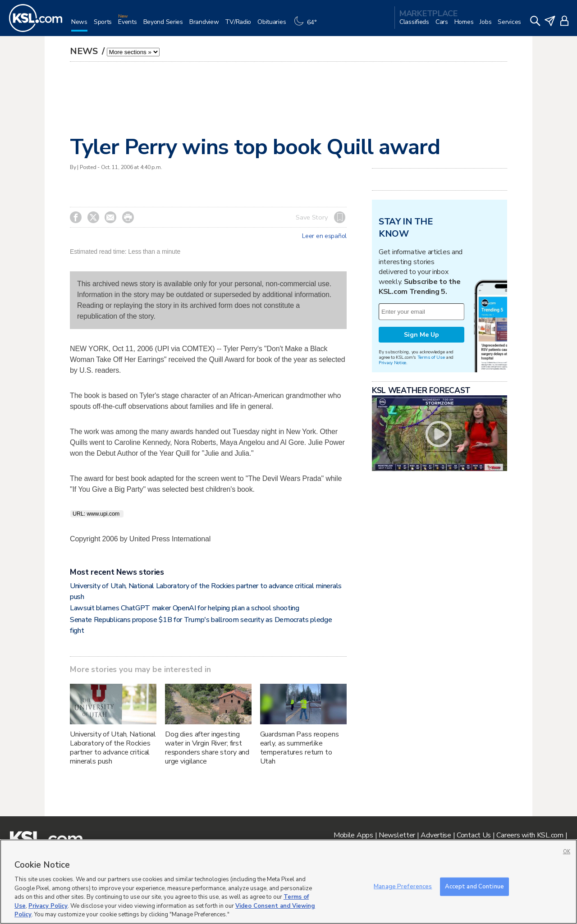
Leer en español (324, 236)
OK (567, 852)
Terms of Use (431, 357)
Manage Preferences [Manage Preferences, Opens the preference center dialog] (403, 886)
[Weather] (307, 25)
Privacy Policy (48, 906)
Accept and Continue (474, 886)
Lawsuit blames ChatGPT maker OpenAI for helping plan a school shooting (185, 608)
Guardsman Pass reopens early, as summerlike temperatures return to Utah (300, 748)
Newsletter (397, 835)
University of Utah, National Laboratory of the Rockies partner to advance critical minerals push (113, 748)
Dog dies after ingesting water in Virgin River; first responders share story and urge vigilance (207, 748)
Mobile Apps (353, 835)
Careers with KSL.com (530, 835)
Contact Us (474, 835)
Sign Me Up (421, 335)
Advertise (436, 835)
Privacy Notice (392, 363)
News (85, 51)
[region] (288, 882)
